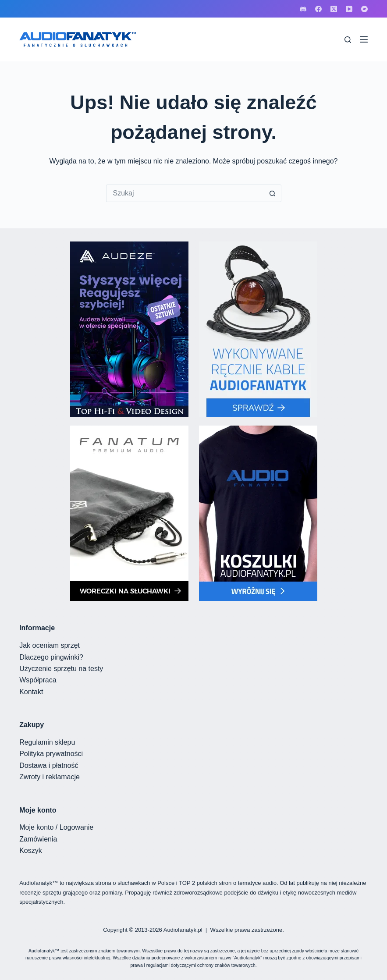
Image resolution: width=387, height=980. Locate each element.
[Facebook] (318, 9)
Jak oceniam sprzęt (50, 645)
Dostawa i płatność (49, 765)
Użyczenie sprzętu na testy (61, 669)
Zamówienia (38, 839)
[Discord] (303, 9)
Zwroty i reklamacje (50, 777)
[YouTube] (349, 9)
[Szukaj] (348, 40)
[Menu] (364, 39)
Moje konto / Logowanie (56, 827)
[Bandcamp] (364, 9)
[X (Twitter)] (334, 9)
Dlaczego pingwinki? (51, 657)
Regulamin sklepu (47, 742)
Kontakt (31, 692)
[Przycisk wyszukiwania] (273, 193)
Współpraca (38, 680)
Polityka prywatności (51, 754)
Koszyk (31, 850)
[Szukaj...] (185, 193)
